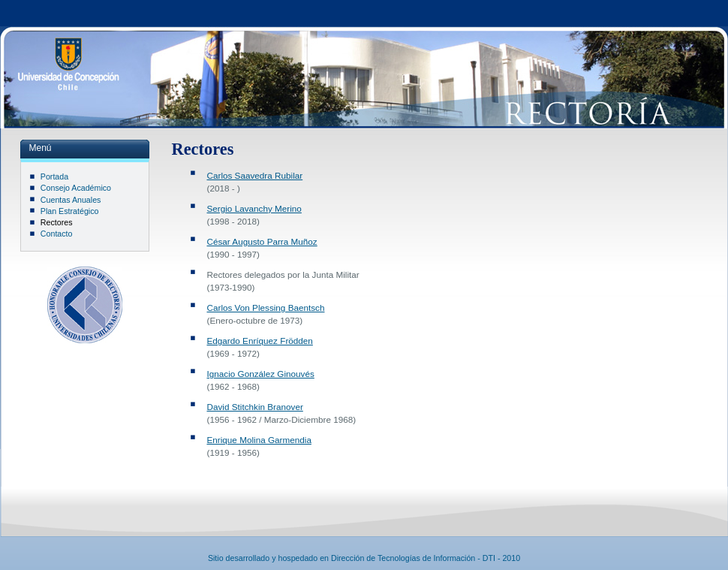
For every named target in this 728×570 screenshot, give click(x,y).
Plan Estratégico (70, 211)
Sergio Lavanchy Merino (254, 208)
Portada (54, 176)
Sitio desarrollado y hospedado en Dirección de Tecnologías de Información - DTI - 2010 (364, 558)
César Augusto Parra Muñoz (262, 241)
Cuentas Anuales (71, 200)
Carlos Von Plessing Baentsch (266, 308)
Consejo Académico (76, 188)
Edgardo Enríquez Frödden (260, 341)
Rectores (57, 222)
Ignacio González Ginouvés (261, 374)
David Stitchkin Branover (255, 407)
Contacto (57, 234)
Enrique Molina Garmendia (259, 440)
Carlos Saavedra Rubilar (255, 175)
